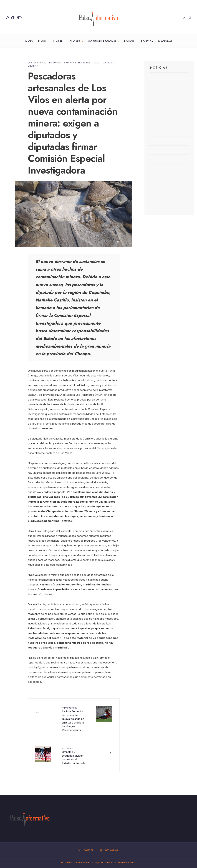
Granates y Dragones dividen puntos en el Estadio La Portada (74, 756)
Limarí (58, 41)
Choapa (75, 41)
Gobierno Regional (102, 41)
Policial (130, 41)
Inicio (29, 41)
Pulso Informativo (50, 63)
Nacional (165, 41)
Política (147, 41)
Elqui (42, 41)
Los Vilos (108, 63)
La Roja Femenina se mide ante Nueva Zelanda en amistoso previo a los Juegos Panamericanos (73, 719)
